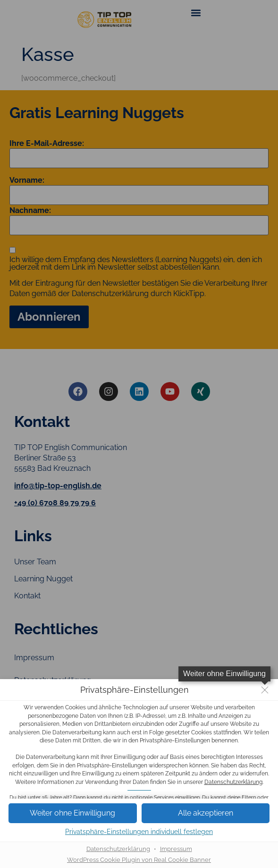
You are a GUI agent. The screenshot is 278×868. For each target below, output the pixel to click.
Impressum (176, 849)
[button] (73, 813)
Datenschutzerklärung (233, 782)
